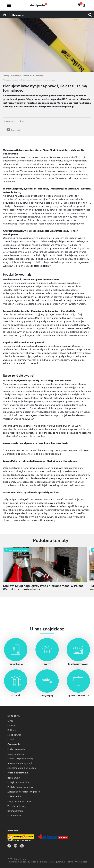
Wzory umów (14, 815)
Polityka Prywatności (18, 782)
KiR (23, 121)
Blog (5, 15)
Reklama (12, 730)
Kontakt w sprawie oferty (20, 758)
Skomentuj (15, 130)
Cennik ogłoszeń (16, 754)
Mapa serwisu (14, 735)
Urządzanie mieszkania (19, 801)
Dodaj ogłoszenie (16, 749)
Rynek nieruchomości (33, 76)
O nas (10, 721)
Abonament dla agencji (20, 763)
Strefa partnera (15, 811)
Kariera (11, 725)
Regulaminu (59, 862)
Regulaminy (14, 778)
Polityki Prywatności (77, 862)
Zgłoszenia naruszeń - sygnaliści (24, 792)
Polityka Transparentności (21, 787)
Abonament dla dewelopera (22, 768)
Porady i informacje (12, 76)
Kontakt (11, 739)
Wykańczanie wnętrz (18, 806)
